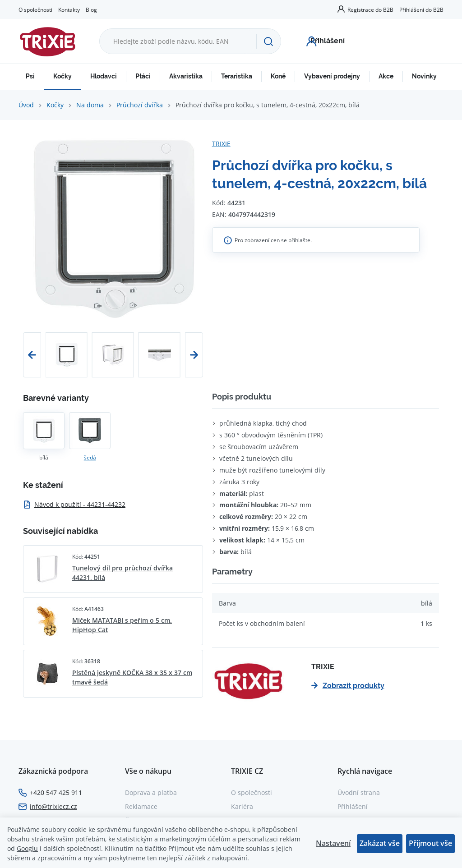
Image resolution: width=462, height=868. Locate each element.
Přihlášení (353, 806)
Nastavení (333, 843)
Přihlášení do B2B (421, 9)
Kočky (62, 76)
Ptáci (143, 76)
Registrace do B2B (370, 9)
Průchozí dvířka (140, 105)
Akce (386, 76)
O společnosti (35, 9)
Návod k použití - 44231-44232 (74, 504)
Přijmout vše (430, 843)
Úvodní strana (359, 792)
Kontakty (69, 9)
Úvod (26, 105)
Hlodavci (104, 76)
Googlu (27, 848)
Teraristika (237, 76)
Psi (30, 76)
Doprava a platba (151, 792)
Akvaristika (186, 76)
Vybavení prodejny (332, 76)
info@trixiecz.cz (53, 806)
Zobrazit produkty (348, 686)
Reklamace (141, 806)
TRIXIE (221, 144)
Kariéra (242, 806)
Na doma (90, 105)
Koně (278, 76)
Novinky (424, 76)
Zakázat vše (380, 843)
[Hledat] (268, 41)
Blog (91, 9)
